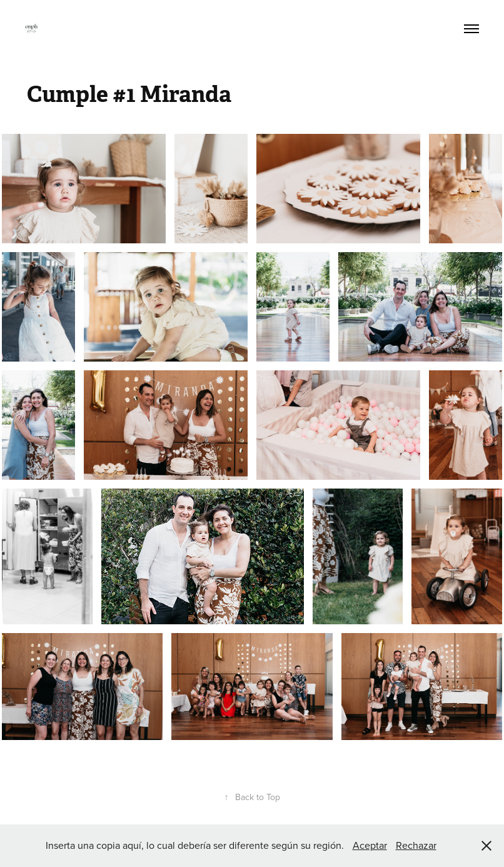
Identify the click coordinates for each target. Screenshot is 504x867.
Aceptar (370, 845)
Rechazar (416, 845)
